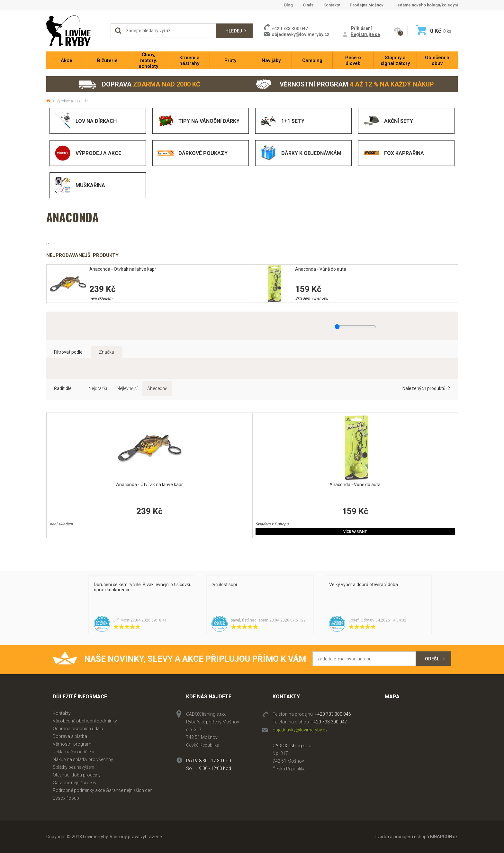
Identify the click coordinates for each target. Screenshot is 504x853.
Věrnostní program (345, 84)
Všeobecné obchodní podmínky (85, 721)
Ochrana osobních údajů (78, 729)
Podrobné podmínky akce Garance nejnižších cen (103, 790)
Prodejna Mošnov (367, 5)
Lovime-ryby (75, 31)
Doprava (139, 84)
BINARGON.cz (444, 837)
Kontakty (332, 5)
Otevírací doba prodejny (77, 775)
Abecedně (157, 388)
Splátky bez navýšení (73, 767)
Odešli (433, 659)
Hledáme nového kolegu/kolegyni (426, 5)
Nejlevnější (127, 388)
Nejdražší (98, 388)
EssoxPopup (66, 798)
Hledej (234, 31)
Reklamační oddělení (73, 752)
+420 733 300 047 (329, 722)
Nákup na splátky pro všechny (83, 759)
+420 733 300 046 (333, 714)
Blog (288, 5)
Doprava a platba (70, 736)
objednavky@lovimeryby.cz (301, 34)
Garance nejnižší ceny (75, 783)
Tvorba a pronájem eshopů (402, 837)
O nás (308, 5)
